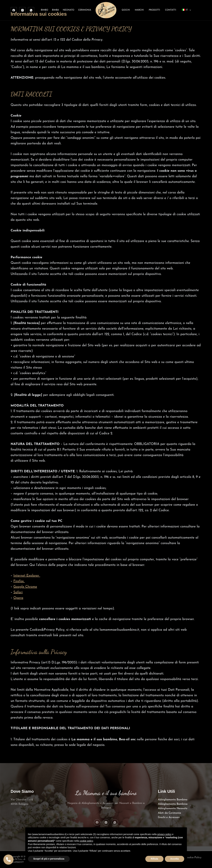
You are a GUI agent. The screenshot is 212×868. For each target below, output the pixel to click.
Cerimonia (85, 10)
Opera (18, 598)
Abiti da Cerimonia (169, 813)
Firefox (19, 581)
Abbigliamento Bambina (173, 804)
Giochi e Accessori (169, 817)
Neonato (69, 10)
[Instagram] (22, 10)
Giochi (126, 10)
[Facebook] (14, 10)
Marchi (139, 10)
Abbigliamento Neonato (173, 808)
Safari (18, 592)
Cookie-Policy (193, 858)
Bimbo (45, 10)
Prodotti (154, 10)
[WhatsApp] (31, 10)
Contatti (170, 10)
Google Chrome (25, 587)
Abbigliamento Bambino (173, 800)
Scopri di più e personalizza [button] (49, 859)
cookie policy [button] (86, 841)
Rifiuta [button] (154, 859)
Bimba (55, 10)
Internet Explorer (27, 576)
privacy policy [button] (164, 834)
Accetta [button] (175, 859)
